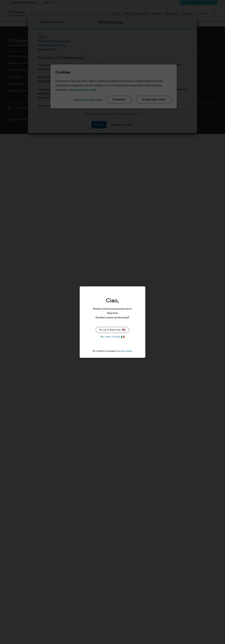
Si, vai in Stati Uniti (112, 330)
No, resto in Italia (112, 337)
